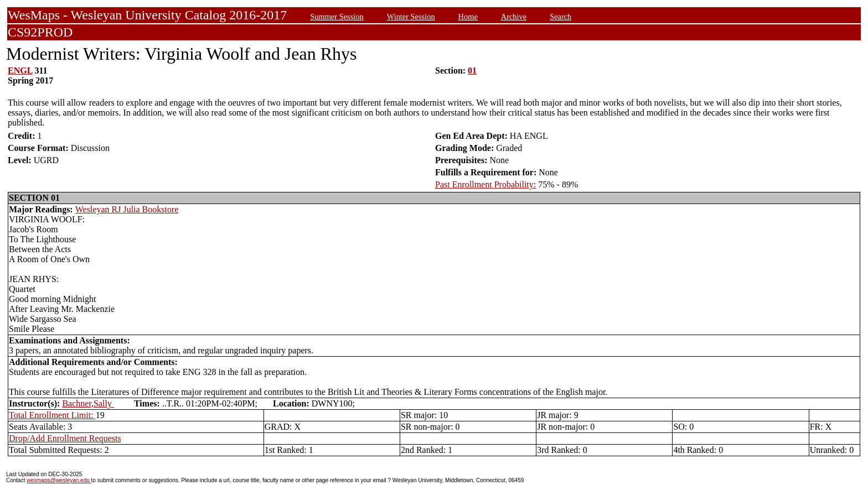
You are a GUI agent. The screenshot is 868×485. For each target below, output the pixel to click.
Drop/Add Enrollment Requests (65, 438)
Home (468, 17)
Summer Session (337, 17)
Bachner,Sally (88, 403)
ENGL (20, 71)
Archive (514, 17)
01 (472, 71)
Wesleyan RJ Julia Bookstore (127, 209)
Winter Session (411, 17)
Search (560, 17)
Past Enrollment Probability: (485, 184)
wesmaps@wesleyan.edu (59, 480)
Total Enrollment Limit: (52, 415)
